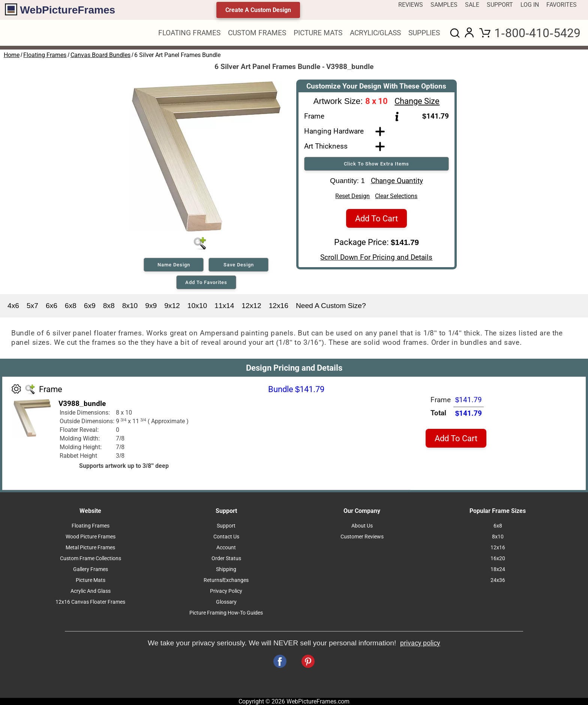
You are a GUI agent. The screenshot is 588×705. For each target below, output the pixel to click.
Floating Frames (45, 55)
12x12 (251, 306)
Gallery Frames (91, 569)
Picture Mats (91, 580)
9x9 (151, 306)
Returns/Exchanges (226, 580)
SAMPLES (444, 5)
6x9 (90, 306)
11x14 (224, 306)
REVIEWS (411, 5)
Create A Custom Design (258, 10)
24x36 (498, 580)
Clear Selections (396, 199)
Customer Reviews (362, 537)
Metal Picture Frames (90, 548)
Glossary (226, 602)
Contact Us (226, 537)
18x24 (498, 569)
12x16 (279, 306)
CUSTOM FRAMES (257, 33)
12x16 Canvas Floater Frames (90, 602)
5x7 (32, 306)
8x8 (109, 306)
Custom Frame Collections (91, 558)
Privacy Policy (226, 591)
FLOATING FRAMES (189, 33)
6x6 (52, 306)
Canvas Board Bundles (100, 55)
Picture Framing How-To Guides (226, 613)
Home (12, 55)
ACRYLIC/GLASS (375, 33)
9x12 (172, 306)
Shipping (226, 569)
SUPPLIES (424, 33)
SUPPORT (500, 5)
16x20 (498, 558)
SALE (472, 5)
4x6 (13, 306)
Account (226, 548)
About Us (362, 526)
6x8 (71, 306)
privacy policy (420, 643)
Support (226, 526)
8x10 (130, 306)
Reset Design (352, 199)
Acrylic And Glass (91, 591)
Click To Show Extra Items (376, 164)
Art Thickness (326, 146)
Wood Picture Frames (91, 537)
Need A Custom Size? (331, 306)
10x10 (197, 306)
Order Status (226, 558)
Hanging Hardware (334, 131)
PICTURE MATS (318, 33)
